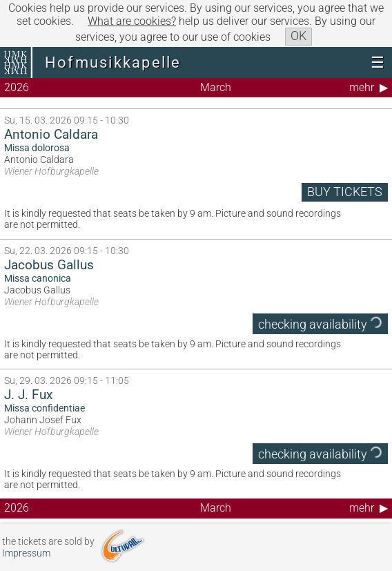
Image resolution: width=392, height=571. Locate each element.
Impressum (26, 553)
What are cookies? (132, 21)
